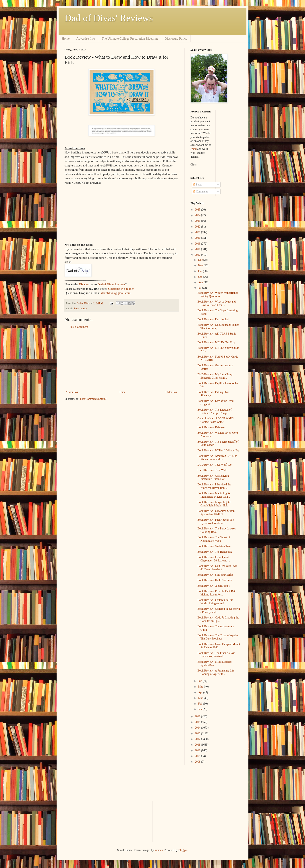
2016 (198, 716)
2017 (198, 255)
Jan (200, 709)
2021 (198, 232)
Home (66, 39)
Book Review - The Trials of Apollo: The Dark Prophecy (218, 637)
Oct (200, 271)
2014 (198, 728)
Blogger (183, 850)
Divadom (84, 284)
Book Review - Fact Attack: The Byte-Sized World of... (216, 521)
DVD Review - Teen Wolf (212, 470)
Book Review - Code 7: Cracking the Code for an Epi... (218, 619)
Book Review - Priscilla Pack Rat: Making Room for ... (217, 593)
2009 (198, 756)
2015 (198, 722)
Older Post (172, 392)
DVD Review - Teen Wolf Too (215, 465)
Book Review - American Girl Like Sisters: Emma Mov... (217, 458)
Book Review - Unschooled (213, 319)
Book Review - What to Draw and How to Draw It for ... (217, 303)
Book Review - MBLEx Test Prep (216, 342)
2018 (198, 249)
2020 (198, 238)
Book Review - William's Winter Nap (218, 451)
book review (80, 309)
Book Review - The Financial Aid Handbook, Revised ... (216, 655)
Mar (201, 698)
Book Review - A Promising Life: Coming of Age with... (216, 672)
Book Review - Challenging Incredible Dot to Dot (213, 477)
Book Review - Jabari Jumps (214, 586)
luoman (159, 850)
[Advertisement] (122, 360)
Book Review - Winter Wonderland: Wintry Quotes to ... (218, 295)
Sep (201, 277)
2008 (198, 762)
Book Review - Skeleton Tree (214, 546)
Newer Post (72, 392)
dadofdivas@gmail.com (116, 293)
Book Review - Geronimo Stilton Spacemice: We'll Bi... (216, 513)
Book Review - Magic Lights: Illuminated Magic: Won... (214, 495)
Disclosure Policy (176, 39)
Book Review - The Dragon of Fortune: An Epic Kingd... (214, 411)
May (201, 687)
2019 (198, 244)
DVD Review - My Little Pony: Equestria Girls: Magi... (215, 376)
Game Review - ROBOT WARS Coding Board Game (216, 420)
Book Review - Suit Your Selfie (215, 575)
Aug (201, 282)
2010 (198, 750)
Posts (197, 185)
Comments (200, 192)
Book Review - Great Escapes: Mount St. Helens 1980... (219, 646)
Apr (201, 692)
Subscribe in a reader (121, 289)
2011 (198, 745)
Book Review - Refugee (211, 427)
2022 (198, 227)
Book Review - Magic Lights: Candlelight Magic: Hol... (214, 504)
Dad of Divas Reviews (111, 284)
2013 (198, 733)
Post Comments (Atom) (93, 399)
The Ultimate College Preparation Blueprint (130, 39)
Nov (201, 265)
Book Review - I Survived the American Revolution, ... (214, 486)
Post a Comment (79, 327)
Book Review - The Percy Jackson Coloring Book (217, 530)
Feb (201, 704)
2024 (198, 215)
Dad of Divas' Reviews (109, 18)
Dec (201, 260)
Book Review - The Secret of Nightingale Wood (214, 539)
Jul (200, 288)
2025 (198, 210)
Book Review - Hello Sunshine (215, 580)
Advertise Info (86, 39)
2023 (198, 221)
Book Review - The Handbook (215, 552)
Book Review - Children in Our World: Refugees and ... (215, 602)
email (194, 149)
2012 (198, 739)
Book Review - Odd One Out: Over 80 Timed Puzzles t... (217, 568)
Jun (200, 681)
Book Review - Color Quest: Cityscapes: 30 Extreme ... (214, 559)
